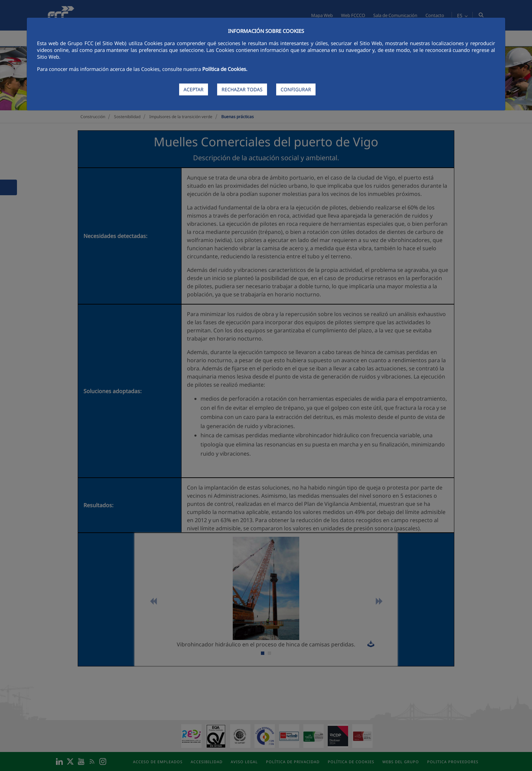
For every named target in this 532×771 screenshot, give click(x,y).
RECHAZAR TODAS (242, 89)
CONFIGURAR (296, 89)
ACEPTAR (194, 89)
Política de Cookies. (225, 69)
